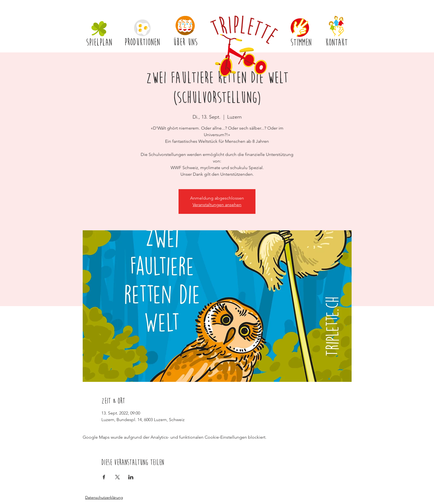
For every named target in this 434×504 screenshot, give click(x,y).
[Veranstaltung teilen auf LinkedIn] (131, 477)
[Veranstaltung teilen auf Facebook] (104, 477)
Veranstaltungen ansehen (217, 205)
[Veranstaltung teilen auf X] (117, 477)
